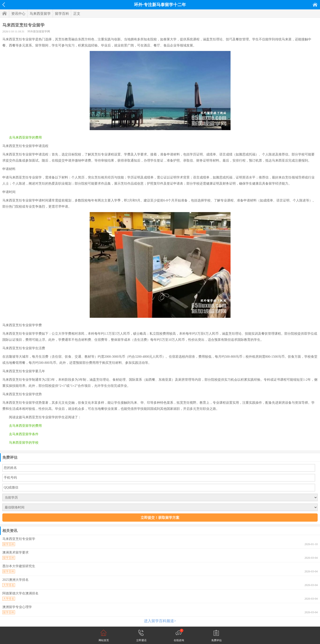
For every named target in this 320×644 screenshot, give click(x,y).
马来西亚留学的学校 (24, 443)
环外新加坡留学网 (39, 31)
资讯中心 (18, 14)
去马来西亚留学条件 (24, 434)
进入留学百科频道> (160, 621)
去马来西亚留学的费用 (25, 138)
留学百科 (62, 14)
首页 (315, 5)
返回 (4, 5)
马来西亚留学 (40, 14)
